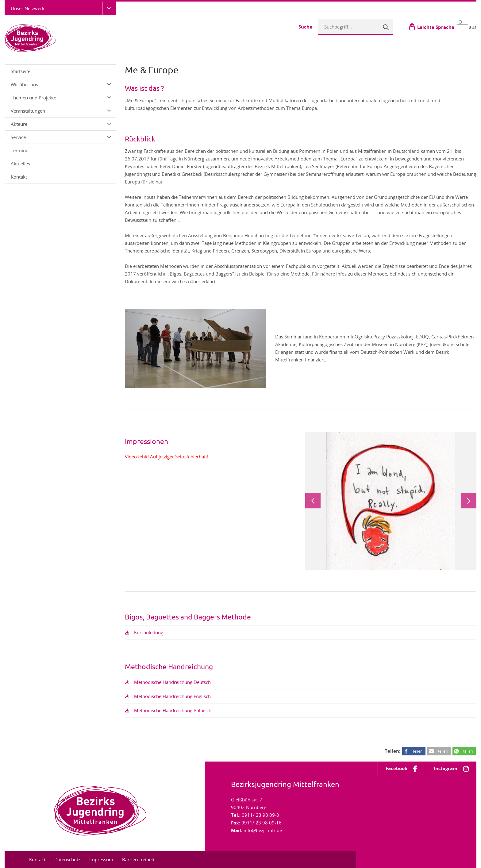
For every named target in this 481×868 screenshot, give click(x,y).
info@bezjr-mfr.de (263, 830)
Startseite (21, 71)
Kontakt (19, 177)
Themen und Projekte (61, 98)
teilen (418, 751)
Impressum (101, 859)
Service (61, 137)
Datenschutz (67, 859)
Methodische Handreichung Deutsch (172, 682)
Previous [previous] (313, 501)
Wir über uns (61, 84)
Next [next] (469, 501)
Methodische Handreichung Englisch (172, 696)
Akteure (61, 124)
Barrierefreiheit (138, 859)
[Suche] (385, 27)
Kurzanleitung (149, 632)
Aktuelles (20, 164)
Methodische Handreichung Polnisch (173, 710)
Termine (19, 150)
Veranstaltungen (61, 111)
